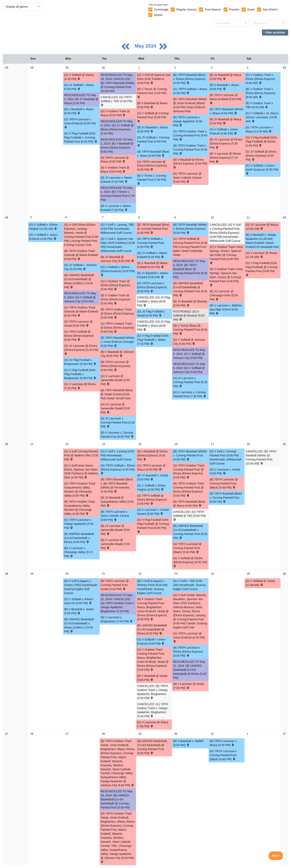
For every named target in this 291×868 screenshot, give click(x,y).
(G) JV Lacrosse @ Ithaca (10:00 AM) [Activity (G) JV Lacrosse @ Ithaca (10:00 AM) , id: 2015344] (262, 227)
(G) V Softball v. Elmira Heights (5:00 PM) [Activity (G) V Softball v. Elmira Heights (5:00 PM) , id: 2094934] (151, 487)
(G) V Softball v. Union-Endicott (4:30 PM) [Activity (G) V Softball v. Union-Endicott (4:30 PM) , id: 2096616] (44, 237)
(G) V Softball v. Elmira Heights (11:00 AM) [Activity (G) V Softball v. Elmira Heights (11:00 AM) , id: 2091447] (43, 227)
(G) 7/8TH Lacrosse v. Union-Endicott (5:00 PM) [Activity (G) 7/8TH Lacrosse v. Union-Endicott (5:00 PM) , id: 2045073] (80, 123)
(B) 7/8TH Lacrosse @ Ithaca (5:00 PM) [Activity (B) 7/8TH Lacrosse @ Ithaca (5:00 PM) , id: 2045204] (115, 160)
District (158, 15)
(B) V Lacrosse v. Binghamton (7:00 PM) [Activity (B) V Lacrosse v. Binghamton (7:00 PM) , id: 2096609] (117, 619)
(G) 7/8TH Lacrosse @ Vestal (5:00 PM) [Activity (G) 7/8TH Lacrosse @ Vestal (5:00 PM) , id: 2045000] (78, 324)
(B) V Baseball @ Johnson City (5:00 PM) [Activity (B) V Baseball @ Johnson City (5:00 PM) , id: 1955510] (117, 354)
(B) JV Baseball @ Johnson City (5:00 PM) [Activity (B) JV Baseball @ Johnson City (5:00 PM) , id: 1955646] (118, 259)
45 (7, 444)
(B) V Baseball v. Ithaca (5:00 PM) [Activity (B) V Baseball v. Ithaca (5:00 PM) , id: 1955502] (224, 87)
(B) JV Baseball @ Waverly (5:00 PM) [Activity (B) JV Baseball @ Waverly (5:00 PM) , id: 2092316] (190, 303)
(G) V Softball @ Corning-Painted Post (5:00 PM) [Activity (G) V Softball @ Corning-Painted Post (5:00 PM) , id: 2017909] (153, 117)
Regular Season (187, 9)
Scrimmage (161, 9)
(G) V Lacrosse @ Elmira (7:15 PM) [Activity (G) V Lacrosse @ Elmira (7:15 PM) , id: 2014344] (80, 386)
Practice (234, 9)
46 (7, 574)
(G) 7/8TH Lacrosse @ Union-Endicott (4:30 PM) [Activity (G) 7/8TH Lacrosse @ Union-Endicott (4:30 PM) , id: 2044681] (189, 637)
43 (7, 68)
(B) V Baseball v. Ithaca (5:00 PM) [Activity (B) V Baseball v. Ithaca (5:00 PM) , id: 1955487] (79, 111)
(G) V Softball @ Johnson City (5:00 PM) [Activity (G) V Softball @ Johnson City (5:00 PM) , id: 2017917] (189, 342)
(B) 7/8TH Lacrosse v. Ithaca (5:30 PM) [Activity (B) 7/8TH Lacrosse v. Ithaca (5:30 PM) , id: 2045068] (223, 743)
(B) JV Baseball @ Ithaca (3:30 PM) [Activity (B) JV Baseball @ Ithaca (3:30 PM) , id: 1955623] (225, 77)
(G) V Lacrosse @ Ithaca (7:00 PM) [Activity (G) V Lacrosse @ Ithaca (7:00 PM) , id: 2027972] (153, 724)
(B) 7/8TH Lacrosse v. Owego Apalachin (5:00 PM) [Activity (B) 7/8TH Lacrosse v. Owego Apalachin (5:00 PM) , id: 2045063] (188, 121)
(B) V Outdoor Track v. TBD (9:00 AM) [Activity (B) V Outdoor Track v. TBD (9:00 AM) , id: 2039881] (259, 105)
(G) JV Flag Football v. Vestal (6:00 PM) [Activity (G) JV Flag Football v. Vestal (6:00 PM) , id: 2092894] (151, 313)
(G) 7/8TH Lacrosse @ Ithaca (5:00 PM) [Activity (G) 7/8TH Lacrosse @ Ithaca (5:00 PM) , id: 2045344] (151, 468)
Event (251, 9)
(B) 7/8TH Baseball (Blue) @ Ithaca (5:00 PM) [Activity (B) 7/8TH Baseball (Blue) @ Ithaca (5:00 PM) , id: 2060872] (189, 504)
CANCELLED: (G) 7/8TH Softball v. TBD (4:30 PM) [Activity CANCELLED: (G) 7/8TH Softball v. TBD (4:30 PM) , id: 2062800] (117, 101)
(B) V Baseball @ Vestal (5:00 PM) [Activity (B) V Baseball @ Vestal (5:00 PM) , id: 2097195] (152, 678)
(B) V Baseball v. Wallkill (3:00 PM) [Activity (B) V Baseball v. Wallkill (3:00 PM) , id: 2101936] (188, 743)
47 (7, 734)
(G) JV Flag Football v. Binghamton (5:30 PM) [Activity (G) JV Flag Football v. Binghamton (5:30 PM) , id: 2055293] (80, 362)
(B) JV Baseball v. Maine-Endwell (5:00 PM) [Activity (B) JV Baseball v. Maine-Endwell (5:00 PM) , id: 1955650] (153, 275)
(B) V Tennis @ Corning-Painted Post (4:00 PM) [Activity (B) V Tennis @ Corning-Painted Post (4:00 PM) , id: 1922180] (152, 93)
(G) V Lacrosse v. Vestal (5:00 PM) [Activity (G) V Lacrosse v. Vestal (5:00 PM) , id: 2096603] (225, 472)
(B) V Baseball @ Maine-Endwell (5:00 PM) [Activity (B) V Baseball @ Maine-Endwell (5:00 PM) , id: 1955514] (153, 265)
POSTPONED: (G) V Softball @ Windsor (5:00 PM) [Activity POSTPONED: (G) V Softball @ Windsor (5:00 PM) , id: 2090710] (189, 316)
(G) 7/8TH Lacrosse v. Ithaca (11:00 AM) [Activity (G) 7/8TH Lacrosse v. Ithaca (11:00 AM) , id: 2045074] (259, 129)
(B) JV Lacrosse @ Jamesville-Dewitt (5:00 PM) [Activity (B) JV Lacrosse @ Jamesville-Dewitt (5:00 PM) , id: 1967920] (115, 530)
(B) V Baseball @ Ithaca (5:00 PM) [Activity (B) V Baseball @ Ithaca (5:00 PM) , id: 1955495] (152, 105)
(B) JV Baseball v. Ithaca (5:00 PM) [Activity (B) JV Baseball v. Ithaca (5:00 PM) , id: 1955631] (152, 129)
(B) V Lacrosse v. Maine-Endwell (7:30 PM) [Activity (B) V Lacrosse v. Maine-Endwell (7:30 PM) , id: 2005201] (116, 208)
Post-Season (213, 9)
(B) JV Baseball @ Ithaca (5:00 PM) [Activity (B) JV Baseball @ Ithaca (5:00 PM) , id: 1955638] (225, 121)
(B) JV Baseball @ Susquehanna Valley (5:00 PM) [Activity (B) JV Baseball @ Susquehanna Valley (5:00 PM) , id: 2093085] (117, 502)
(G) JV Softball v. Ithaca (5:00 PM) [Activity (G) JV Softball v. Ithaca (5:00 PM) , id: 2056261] (79, 87)
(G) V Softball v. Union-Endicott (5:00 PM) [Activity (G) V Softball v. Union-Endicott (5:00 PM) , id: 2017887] (224, 131)
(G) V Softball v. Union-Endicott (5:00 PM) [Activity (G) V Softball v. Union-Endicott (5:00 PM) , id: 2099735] (151, 642)
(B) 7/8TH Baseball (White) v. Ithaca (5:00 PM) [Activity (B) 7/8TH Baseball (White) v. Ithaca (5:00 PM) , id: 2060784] (226, 111)
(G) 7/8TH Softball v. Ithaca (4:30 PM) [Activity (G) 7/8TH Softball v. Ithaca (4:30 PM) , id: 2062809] (190, 91)
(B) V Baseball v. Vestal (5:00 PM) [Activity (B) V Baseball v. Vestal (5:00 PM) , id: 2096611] (79, 611)
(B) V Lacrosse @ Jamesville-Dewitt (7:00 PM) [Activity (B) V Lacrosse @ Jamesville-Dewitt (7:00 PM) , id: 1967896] (115, 544)
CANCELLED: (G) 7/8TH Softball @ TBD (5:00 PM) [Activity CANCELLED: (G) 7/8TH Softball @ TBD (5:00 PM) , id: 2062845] (189, 515)
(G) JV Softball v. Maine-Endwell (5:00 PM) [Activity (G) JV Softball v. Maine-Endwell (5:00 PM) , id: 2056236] (152, 255)
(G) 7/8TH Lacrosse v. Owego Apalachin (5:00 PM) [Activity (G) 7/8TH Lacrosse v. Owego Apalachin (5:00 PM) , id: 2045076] (79, 524)
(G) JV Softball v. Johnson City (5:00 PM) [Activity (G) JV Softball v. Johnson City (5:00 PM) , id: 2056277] (80, 267)
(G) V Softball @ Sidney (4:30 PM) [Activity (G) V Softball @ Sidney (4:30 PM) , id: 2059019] (79, 77)
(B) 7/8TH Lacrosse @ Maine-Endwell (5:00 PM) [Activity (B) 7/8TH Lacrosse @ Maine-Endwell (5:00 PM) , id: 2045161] (225, 99)
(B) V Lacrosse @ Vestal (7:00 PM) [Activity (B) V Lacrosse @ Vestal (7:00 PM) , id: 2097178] (188, 686)
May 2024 (146, 46)
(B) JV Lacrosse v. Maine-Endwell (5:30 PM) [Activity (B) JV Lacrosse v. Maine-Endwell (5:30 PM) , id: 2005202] (117, 180)
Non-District (270, 9)
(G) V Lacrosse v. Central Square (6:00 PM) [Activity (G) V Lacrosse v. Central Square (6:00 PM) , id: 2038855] (153, 512)
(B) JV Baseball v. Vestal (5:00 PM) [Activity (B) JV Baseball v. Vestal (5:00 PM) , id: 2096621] (152, 477)
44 (7, 217)
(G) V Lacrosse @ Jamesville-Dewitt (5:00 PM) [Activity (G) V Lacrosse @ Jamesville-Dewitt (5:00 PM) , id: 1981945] (115, 380)
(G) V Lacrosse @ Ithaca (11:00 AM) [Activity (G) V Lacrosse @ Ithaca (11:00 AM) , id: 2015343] (261, 255)
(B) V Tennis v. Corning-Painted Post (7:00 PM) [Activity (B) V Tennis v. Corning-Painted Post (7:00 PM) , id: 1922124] (152, 179)
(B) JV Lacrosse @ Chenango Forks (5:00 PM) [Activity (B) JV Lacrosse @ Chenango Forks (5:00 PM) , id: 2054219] (224, 295)
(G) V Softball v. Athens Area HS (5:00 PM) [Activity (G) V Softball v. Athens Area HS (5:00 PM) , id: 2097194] (79, 601)
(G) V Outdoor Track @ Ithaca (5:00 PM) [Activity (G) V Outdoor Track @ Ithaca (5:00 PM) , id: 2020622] (115, 113)
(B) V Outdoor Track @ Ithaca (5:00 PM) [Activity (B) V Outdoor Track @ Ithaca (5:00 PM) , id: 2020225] (115, 170)
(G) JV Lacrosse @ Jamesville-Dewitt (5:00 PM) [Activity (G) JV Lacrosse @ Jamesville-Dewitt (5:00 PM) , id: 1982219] (115, 408)
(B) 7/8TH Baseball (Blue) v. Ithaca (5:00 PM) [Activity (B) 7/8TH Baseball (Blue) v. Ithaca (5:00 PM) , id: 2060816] (153, 154)
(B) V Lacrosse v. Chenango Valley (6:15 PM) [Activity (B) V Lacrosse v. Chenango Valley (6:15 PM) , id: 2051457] (78, 552)
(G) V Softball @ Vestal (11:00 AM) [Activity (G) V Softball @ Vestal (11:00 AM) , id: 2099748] (260, 583)
